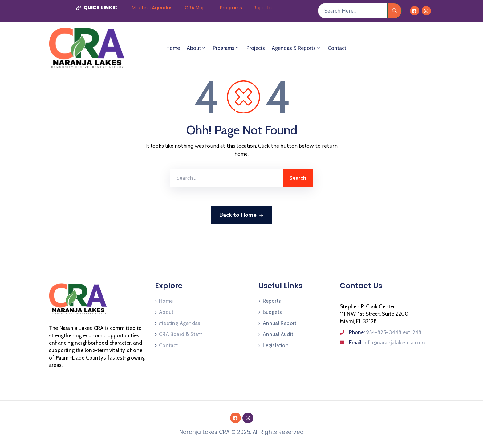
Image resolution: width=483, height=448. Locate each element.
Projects (256, 48)
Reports (272, 301)
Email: (387, 343)
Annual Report (280, 323)
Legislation (276, 345)
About (196, 48)
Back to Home (242, 215)
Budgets (272, 312)
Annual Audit (278, 334)
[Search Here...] (353, 11)
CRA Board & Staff (181, 334)
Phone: (385, 332)
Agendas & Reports (296, 48)
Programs (226, 48)
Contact (337, 48)
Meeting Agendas (180, 323)
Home (173, 48)
